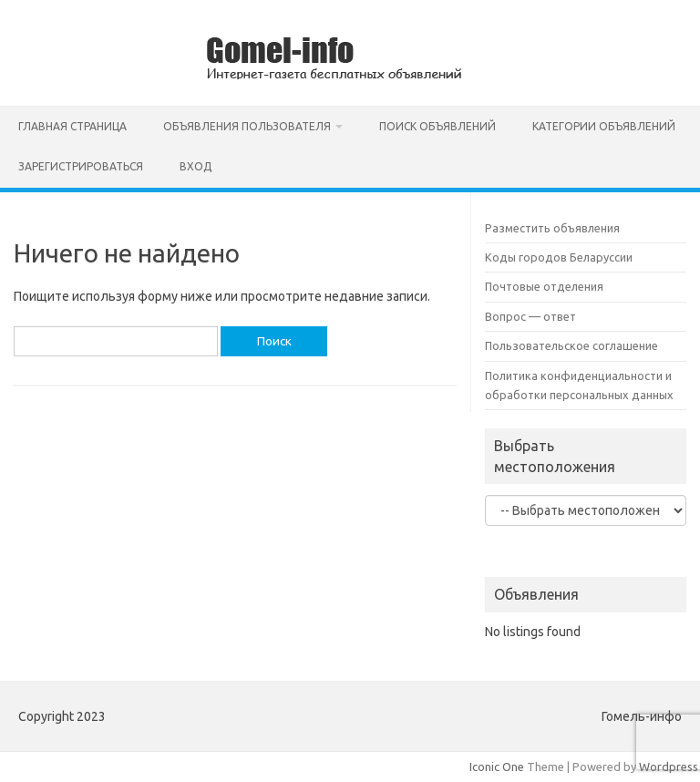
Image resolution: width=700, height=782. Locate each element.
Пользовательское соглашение (571, 345)
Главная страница (72, 126)
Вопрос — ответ (530, 316)
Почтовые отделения (544, 286)
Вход (196, 166)
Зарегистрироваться (81, 166)
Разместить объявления (552, 228)
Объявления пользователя (247, 126)
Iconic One (497, 767)
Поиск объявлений (437, 126)
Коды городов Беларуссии (559, 257)
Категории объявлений (604, 126)
